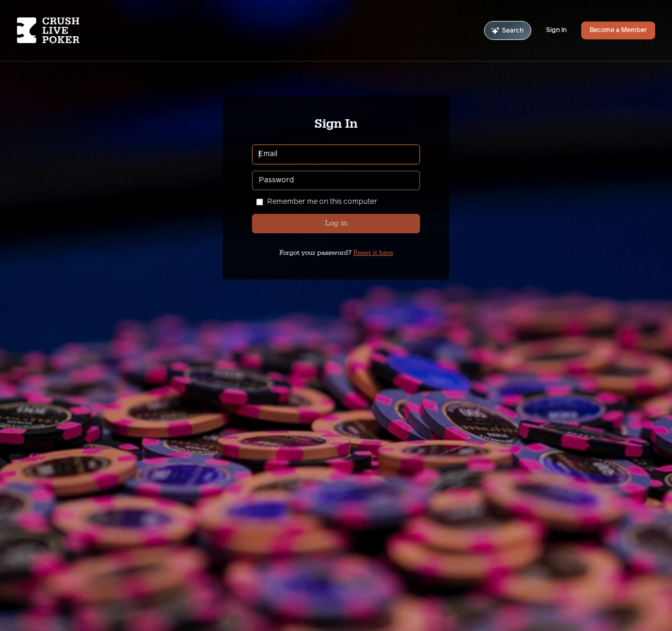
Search (508, 31)
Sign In (556, 30)
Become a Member (618, 30)
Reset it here (373, 253)
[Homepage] (70, 30)
